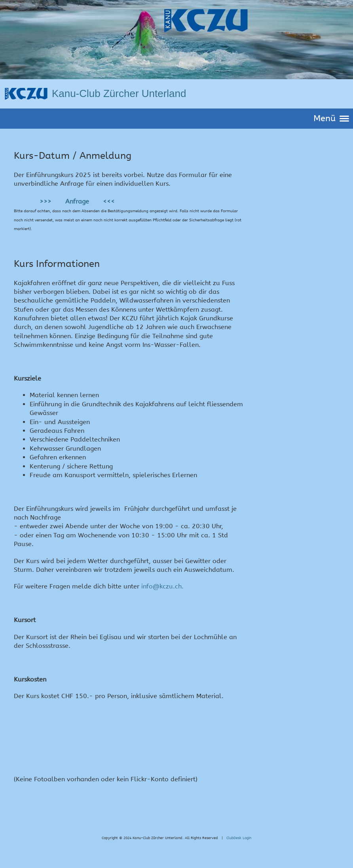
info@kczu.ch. (162, 586)
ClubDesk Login (239, 838)
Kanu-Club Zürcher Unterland (119, 93)
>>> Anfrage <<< (76, 201)
